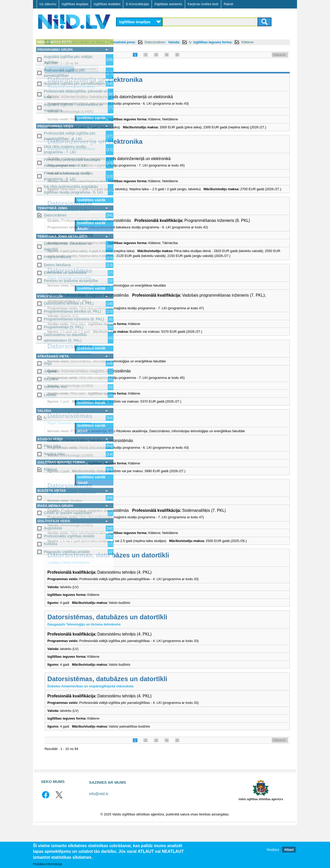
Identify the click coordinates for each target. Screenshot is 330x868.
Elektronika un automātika (65, 273)
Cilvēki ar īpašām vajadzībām (68, 513)
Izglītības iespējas (75, 4)
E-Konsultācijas (137, 4)
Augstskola (53, 528)
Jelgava (50, 371)
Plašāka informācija (48, 864)
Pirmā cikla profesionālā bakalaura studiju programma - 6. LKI (72, 162)
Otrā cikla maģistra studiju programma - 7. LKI (65, 149)
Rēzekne (51, 379)
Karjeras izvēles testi (203, 4)
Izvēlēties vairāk (91, 118)
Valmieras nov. (56, 387)
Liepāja (50, 395)
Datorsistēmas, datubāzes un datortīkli (68, 246)
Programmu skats (132, 75)
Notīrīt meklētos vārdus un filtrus (152, 42)
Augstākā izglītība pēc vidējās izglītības (68, 59)
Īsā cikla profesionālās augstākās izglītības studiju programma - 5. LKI (73, 189)
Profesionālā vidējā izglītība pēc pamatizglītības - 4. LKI (70, 136)
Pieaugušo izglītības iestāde (67, 552)
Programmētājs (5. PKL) (64, 327)
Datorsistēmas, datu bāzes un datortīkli (181, 598)
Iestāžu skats (160, 75)
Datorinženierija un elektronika (168, 85)
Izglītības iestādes (107, 4)
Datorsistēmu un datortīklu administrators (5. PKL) (65, 337)
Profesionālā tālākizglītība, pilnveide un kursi (76, 94)
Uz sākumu (48, 4)
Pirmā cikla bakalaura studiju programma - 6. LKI (67, 176)
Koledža (51, 544)
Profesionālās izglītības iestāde (69, 536)
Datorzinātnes (55, 215)
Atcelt (82, 229)
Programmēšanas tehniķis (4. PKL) (72, 311)
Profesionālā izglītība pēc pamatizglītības (64, 73)
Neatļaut (273, 850)
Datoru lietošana (57, 265)
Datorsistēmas (143, 219)
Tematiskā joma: (196, 42)
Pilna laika (52, 446)
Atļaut (289, 850)
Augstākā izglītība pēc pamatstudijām (74, 84)
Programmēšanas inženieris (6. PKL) (74, 319)
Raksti (228, 4)
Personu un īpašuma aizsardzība (71, 281)
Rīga (48, 363)
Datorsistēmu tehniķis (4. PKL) (69, 303)
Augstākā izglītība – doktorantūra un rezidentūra (73, 107)
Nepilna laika (54, 454)
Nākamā (279, 60)
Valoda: (247, 42)
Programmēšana (57, 257)
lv (45, 418)
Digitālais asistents (168, 4)
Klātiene (51, 469)
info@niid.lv (99, 837)
